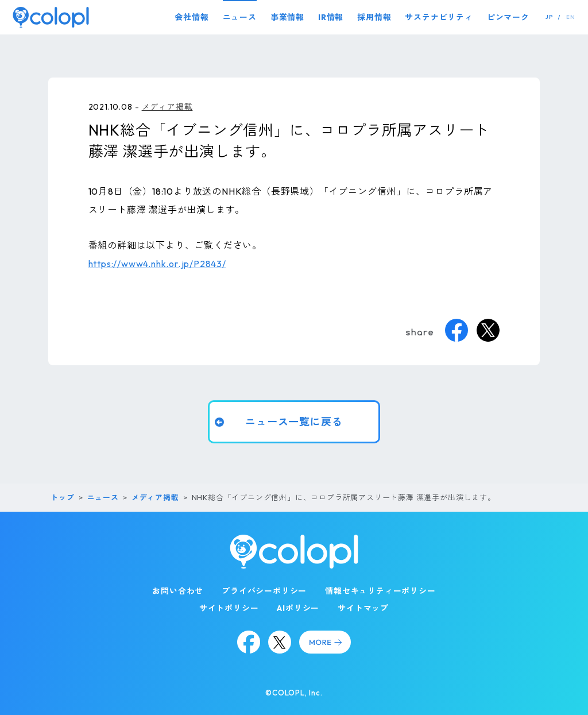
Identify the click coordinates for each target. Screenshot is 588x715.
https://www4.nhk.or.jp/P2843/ (157, 264)
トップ (62, 497)
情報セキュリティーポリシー (380, 591)
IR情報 (331, 17)
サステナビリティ (439, 17)
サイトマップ (363, 608)
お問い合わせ (178, 591)
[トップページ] (51, 17)
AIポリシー (298, 608)
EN (571, 17)
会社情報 (192, 17)
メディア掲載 (167, 107)
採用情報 (374, 17)
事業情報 (287, 17)
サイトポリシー (229, 608)
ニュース (240, 17)
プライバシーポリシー (264, 591)
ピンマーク (508, 17)
